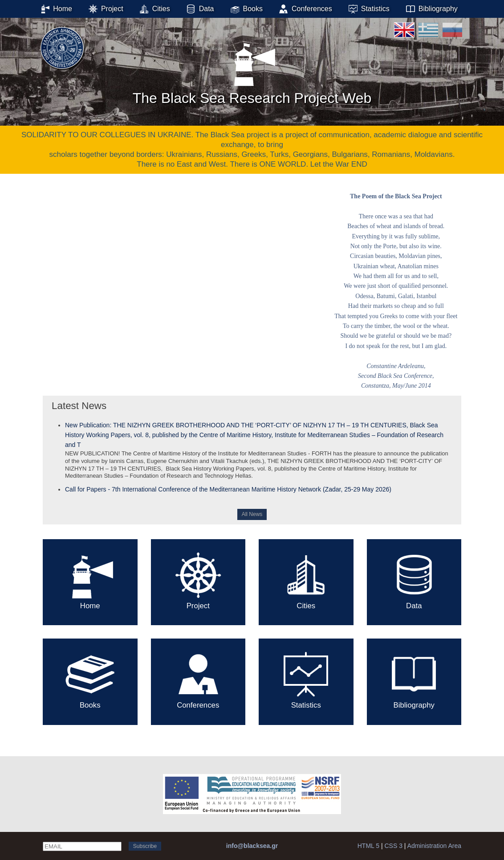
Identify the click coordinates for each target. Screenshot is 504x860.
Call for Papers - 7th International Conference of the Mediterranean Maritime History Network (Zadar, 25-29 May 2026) (228, 489)
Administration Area (434, 846)
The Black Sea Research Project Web (252, 71)
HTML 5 (368, 846)
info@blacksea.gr (252, 846)
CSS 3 (393, 846)
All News (252, 514)
